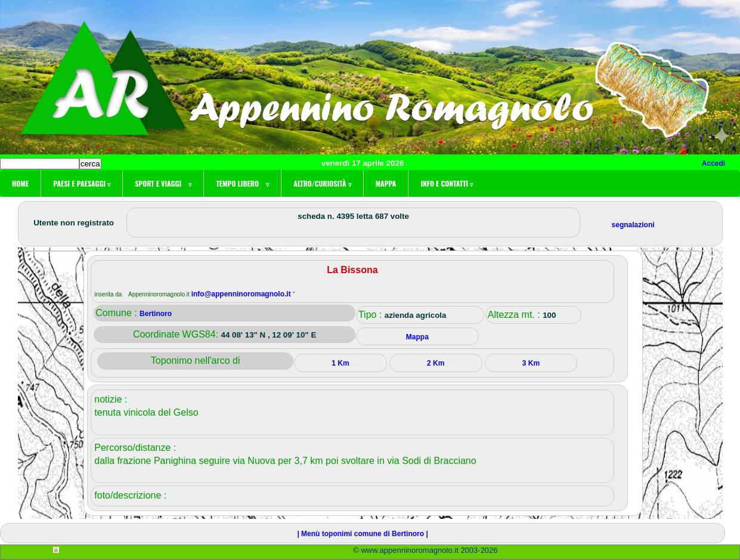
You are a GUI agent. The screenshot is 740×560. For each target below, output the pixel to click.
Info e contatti (447, 183)
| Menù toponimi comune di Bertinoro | (362, 534)
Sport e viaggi (163, 183)
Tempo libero (242, 183)
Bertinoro (156, 314)
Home (20, 183)
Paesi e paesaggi (82, 183)
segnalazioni (633, 225)
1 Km (340, 363)
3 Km (531, 363)
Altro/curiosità (322, 183)
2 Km (436, 363)
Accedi (713, 163)
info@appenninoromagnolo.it (242, 294)
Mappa (386, 183)
